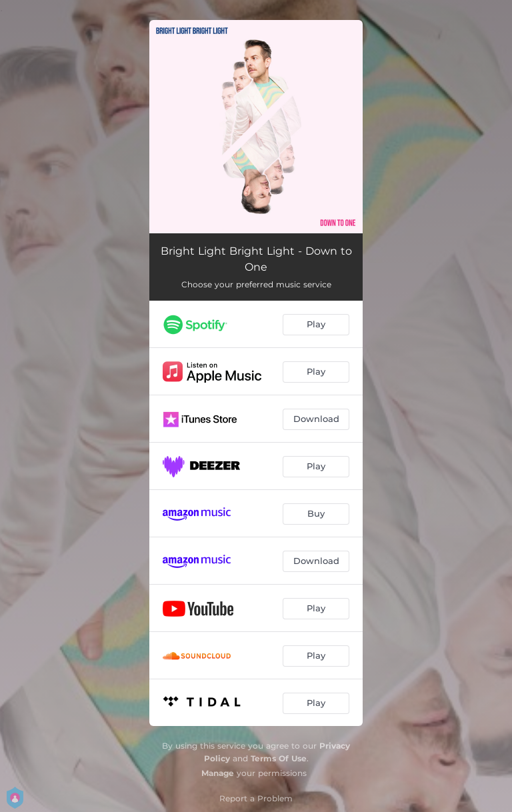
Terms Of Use (279, 758)
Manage (218, 773)
